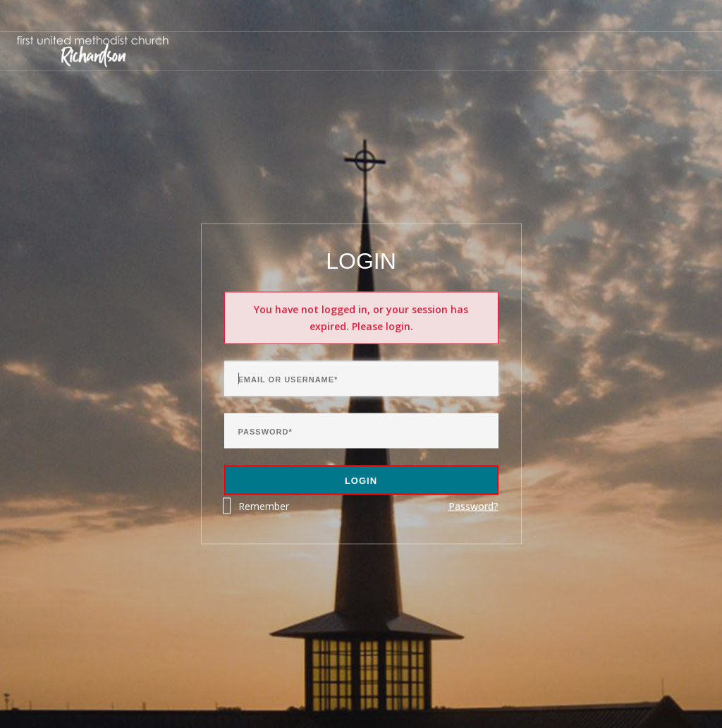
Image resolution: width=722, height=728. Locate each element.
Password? (473, 506)
